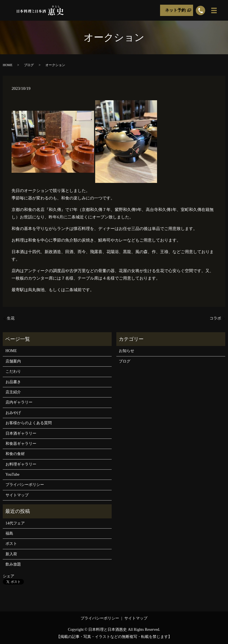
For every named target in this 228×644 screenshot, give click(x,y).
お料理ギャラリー (21, 464)
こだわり (13, 371)
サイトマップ (17, 495)
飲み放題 (13, 564)
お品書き (13, 382)
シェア (9, 576)
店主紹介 (13, 392)
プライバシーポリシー (25, 485)
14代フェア (15, 523)
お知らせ (127, 351)
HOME (8, 65)
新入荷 (11, 554)
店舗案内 (13, 361)
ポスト (11, 544)
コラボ (215, 318)
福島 (9, 533)
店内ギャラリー (19, 402)
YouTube (13, 474)
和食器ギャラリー (21, 444)
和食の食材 (15, 454)
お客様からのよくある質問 (29, 423)
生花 (11, 318)
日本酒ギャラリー (21, 433)
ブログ (29, 65)
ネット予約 (175, 10)
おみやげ (13, 413)
